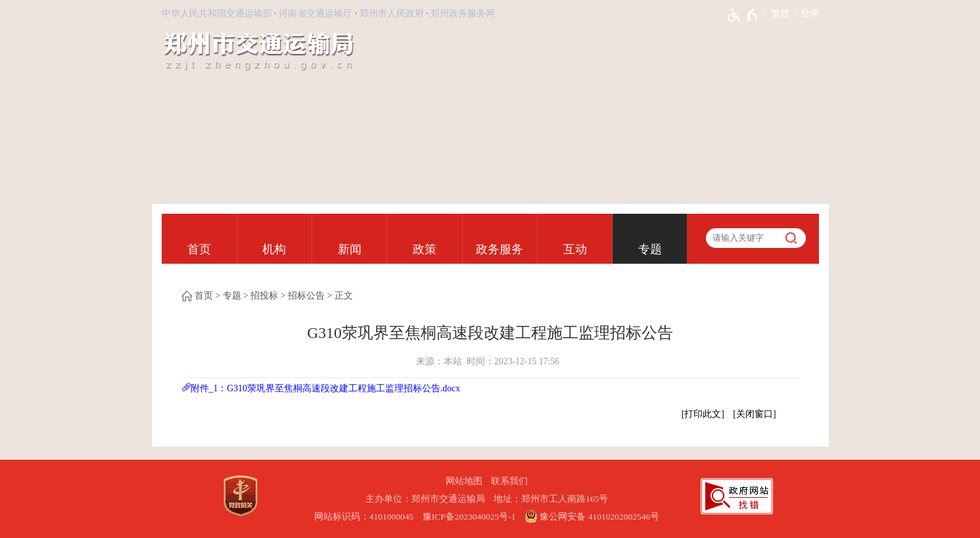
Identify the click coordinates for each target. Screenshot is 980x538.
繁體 (780, 13)
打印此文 (703, 414)
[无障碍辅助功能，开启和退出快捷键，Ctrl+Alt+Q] (743, 15)
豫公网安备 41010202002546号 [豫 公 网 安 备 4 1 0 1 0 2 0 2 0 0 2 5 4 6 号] (592, 516)
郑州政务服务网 (463, 13)
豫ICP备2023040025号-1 (469, 517)
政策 (425, 249)
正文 (344, 296)
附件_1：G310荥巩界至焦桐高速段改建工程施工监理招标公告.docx (326, 388)
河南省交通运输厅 (315, 13)
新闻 (350, 249)
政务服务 (500, 249)
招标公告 (306, 296)
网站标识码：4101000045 (364, 517)
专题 (650, 249)
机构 (274, 249)
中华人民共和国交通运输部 (217, 13)
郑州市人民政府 (392, 13)
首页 (199, 249)
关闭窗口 (755, 414)
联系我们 (509, 481)
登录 (810, 13)
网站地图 (464, 481)
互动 (575, 249)
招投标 (264, 296)
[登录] (804, 14)
